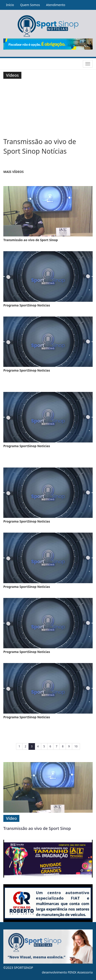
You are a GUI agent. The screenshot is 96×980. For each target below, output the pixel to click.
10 (76, 746)
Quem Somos (30, 5)
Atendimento (56, 5)
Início (10, 5)
